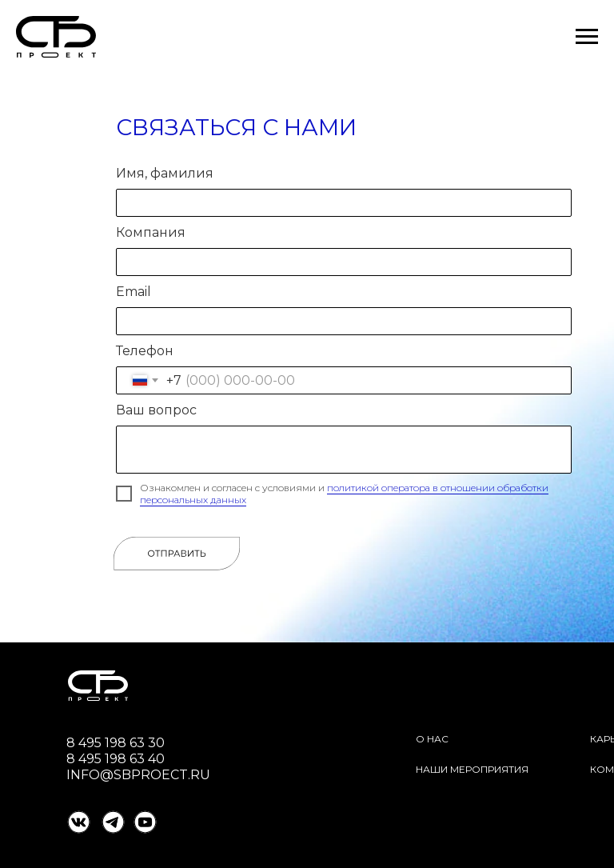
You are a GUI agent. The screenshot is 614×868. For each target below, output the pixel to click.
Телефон (145, 351)
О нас (432, 739)
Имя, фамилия (165, 173)
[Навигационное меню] (587, 37)
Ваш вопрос (156, 410)
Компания (151, 232)
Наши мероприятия (472, 769)
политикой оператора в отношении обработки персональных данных (344, 494)
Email (134, 292)
